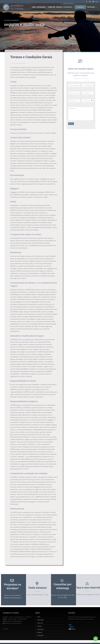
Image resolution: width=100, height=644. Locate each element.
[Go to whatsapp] (96, 639)
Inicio (39, 617)
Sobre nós (40, 623)
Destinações (41, 620)
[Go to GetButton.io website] (96, 642)
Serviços (40, 626)
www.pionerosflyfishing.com (14, 623)
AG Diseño (41, 642)
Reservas (40, 632)
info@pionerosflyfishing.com (15, 621)
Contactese (40, 635)
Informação (40, 629)
